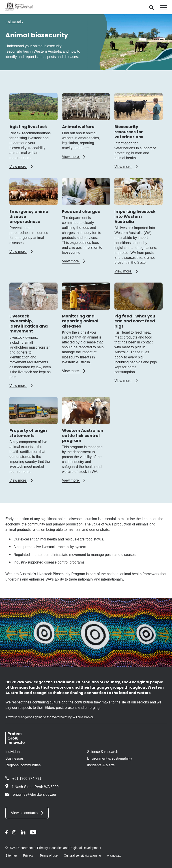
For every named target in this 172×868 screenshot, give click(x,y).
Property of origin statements (28, 433)
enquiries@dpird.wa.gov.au (31, 794)
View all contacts (24, 813)
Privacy (28, 855)
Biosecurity (15, 22)
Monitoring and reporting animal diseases (80, 321)
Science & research (103, 752)
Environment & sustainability (110, 758)
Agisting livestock (28, 127)
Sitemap (11, 855)
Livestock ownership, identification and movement (29, 324)
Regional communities (23, 765)
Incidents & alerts (101, 765)
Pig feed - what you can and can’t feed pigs (135, 321)
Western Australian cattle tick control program (83, 435)
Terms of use (49, 855)
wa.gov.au (114, 855)
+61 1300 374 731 (27, 779)
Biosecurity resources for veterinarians (129, 132)
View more (21, 167)
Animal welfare (78, 127)
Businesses (15, 758)
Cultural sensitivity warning (82, 855)
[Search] (151, 7)
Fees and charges (81, 211)
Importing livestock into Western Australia (135, 216)
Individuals (14, 752)
